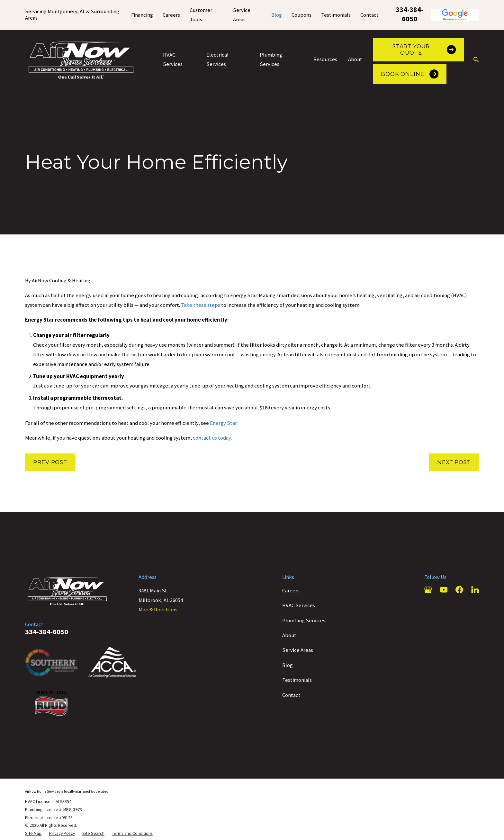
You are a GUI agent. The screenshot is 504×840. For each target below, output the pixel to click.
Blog (277, 15)
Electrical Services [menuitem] (217, 60)
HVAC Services (299, 605)
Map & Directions (158, 610)
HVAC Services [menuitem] (173, 60)
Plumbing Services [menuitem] (271, 60)
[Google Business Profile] (428, 590)
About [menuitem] (355, 59)
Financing (142, 15)
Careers (171, 15)
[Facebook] (459, 590)
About (289, 635)
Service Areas (298, 650)
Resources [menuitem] (325, 59)
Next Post (454, 462)
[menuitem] (33, 833)
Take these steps (201, 305)
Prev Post (50, 462)
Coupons (301, 15)
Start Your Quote (424, 50)
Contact (369, 15)
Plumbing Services (304, 621)
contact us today (212, 438)
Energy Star (223, 423)
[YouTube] (444, 590)
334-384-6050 (410, 14)
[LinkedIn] (475, 590)
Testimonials (336, 15)
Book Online (410, 74)
